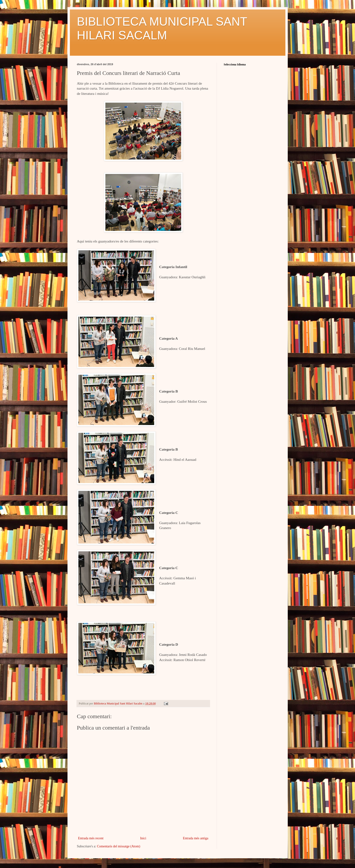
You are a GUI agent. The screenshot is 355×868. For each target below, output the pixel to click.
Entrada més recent (91, 838)
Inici (143, 838)
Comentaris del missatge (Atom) (118, 846)
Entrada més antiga (195, 838)
